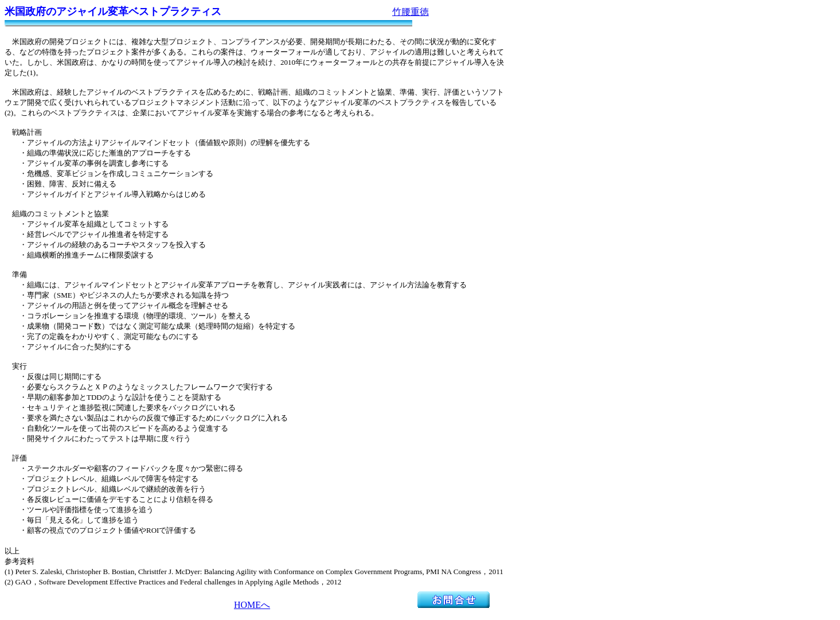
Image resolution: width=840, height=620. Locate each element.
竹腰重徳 (411, 12)
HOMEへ (252, 605)
